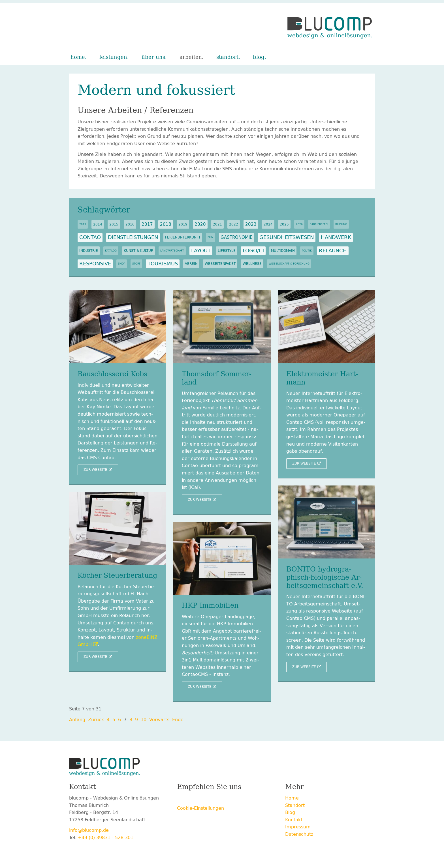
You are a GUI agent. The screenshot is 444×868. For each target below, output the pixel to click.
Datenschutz (299, 834)
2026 (299, 224)
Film (211, 237)
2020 (200, 224)
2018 (166, 224)
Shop (122, 264)
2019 (183, 224)
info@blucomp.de (89, 830)
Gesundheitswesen (287, 237)
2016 (130, 224)
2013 (83, 224)
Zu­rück (96, 720)
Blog (259, 57)
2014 (98, 224)
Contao (90, 237)
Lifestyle (227, 251)
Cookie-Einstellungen (200, 808)
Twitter (193, 799)
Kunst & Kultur (138, 251)
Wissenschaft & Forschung (289, 264)
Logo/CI (253, 251)
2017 (147, 224)
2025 (284, 224)
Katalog (111, 251)
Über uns (153, 57)
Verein (191, 264)
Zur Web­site (95, 470)
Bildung (341, 224)
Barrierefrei (319, 224)
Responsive (95, 264)
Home (78, 57)
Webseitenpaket (220, 264)
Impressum (298, 827)
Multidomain (283, 251)
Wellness (252, 264)
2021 (217, 224)
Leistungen (113, 57)
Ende (178, 720)
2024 (268, 224)
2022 (234, 224)
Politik (307, 251)
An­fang (77, 720)
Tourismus (163, 264)
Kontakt (294, 820)
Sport (136, 264)
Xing (204, 799)
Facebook (182, 799)
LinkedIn (215, 799)
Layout (201, 251)
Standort (227, 57)
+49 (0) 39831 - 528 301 (106, 838)
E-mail (227, 799)
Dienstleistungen (133, 237)
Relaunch (333, 251)
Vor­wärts (159, 720)
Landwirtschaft (172, 251)
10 (144, 720)
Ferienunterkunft (183, 237)
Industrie (89, 251)
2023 (251, 224)
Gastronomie (236, 237)
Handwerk (336, 237)
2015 (114, 224)
